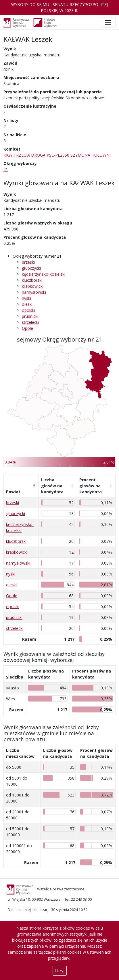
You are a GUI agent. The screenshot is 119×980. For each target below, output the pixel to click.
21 (6, 169)
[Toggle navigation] (108, 22)
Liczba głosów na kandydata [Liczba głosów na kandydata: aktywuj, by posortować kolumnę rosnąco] (52, 486)
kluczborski (32, 280)
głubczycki (31, 268)
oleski (27, 304)
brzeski (28, 262)
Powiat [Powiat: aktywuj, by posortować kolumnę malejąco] (13, 492)
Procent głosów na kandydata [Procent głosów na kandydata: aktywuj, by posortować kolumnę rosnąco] (91, 486)
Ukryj (60, 971)
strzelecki (30, 322)
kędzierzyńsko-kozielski (44, 274)
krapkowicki (33, 286)
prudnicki (30, 316)
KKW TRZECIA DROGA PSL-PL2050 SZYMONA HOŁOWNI (57, 155)
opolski (28, 310)
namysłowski (34, 292)
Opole (27, 328)
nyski (26, 298)
